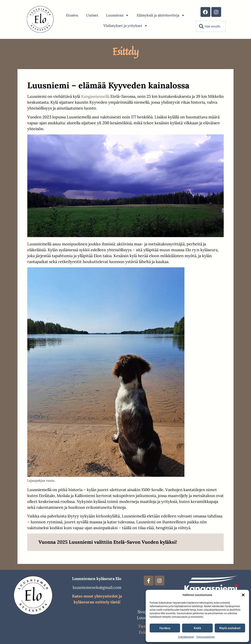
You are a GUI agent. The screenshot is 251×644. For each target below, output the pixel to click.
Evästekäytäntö (186, 637)
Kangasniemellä (95, 96)
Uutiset (92, 15)
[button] (243, 595)
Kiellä (197, 628)
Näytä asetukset (230, 628)
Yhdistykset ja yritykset (125, 26)
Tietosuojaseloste (205, 637)
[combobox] (211, 26)
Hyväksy (165, 628)
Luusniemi (117, 15)
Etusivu (72, 15)
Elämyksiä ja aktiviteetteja (161, 15)
